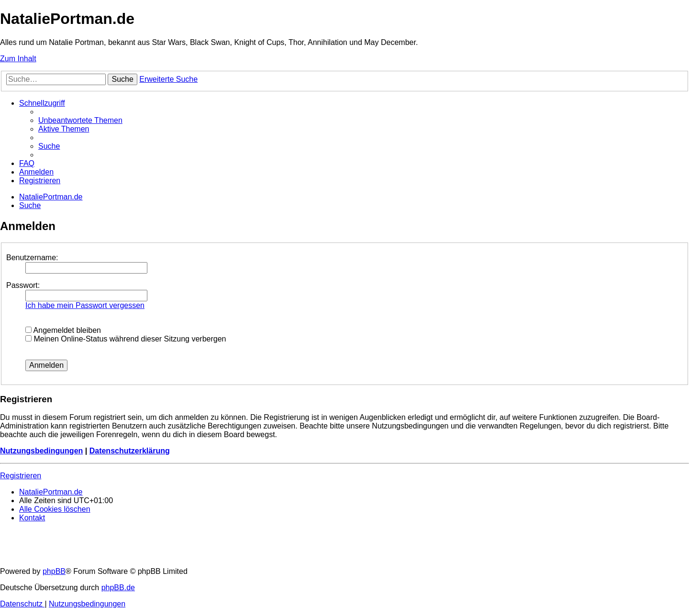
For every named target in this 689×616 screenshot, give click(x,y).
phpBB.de (118, 588)
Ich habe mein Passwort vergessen (85, 305)
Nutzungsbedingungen (41, 451)
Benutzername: (32, 258)
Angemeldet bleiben (63, 330)
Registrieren (21, 476)
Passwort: (23, 285)
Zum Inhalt (18, 59)
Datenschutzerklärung (130, 451)
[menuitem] (80, 120)
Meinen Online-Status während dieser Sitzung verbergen (126, 339)
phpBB (54, 571)
